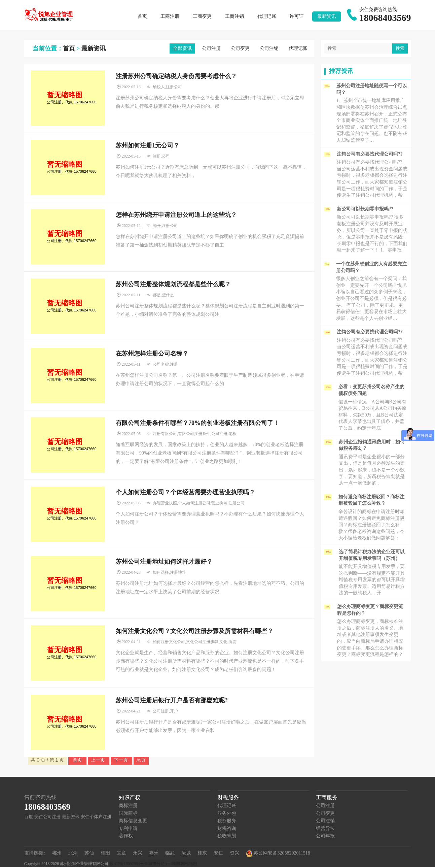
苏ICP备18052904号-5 (128, 864)
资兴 (234, 854)
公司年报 (325, 837)
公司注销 (269, 49)
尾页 (141, 761)
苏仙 (89, 854)
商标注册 (128, 806)
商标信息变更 (133, 821)
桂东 (202, 854)
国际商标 (128, 814)
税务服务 (227, 821)
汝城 (186, 854)
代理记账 (267, 17)
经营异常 (325, 829)
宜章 (121, 854)
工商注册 (170, 17)
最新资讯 (327, 17)
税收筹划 (227, 837)
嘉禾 (154, 854)
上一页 (99, 761)
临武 (170, 854)
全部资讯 (182, 49)
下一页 (121, 761)
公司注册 (211, 49)
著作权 (126, 837)
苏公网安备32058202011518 (278, 854)
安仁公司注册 (47, 817)
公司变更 (240, 49)
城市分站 (156, 864)
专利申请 (128, 829)
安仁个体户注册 (96, 817)
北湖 (73, 854)
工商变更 (202, 17)
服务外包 (227, 814)
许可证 (297, 17)
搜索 (400, 49)
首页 (142, 17)
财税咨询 (227, 829)
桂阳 (105, 854)
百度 (29, 817)
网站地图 (189, 864)
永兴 (138, 854)
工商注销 (234, 17)
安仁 (218, 854)
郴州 (57, 854)
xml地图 (173, 864)
